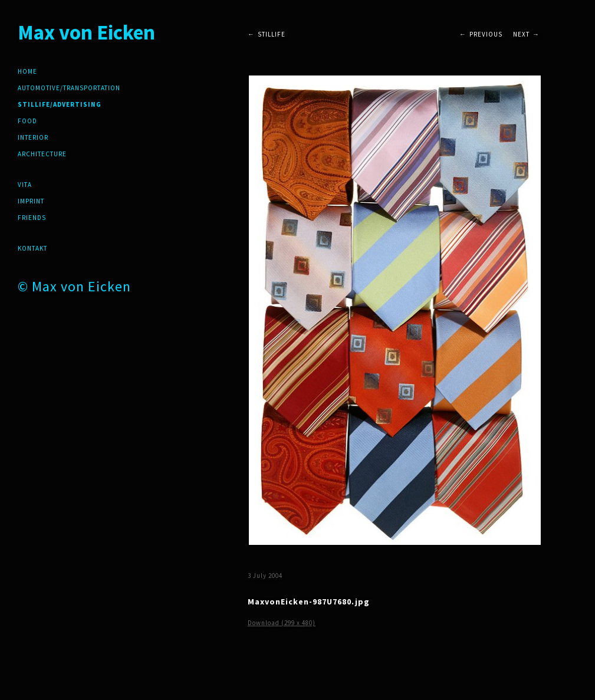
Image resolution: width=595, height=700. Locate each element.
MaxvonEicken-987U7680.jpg (309, 602)
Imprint (31, 201)
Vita (25, 185)
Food (27, 121)
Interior (33, 137)
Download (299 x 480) (282, 623)
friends (32, 218)
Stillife (272, 34)
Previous (486, 34)
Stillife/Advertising (60, 104)
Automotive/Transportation (69, 88)
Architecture (42, 154)
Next (521, 34)
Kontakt (32, 248)
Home (27, 71)
